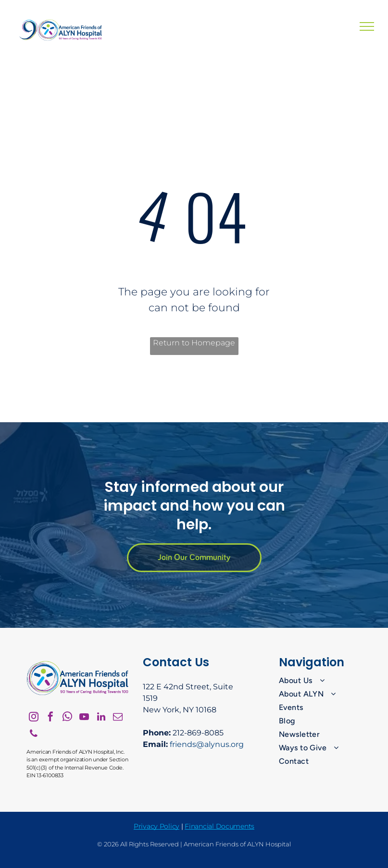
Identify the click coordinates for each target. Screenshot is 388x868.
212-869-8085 (198, 733)
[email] (118, 718)
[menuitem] (320, 681)
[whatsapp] (67, 718)
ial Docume (225, 826)
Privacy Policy (156, 826)
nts (249, 826)
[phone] (34, 735)
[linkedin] (101, 718)
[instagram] (34, 718)
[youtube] (84, 718)
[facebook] (50, 718)
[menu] (367, 26)
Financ (195, 826)
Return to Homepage (194, 343)
